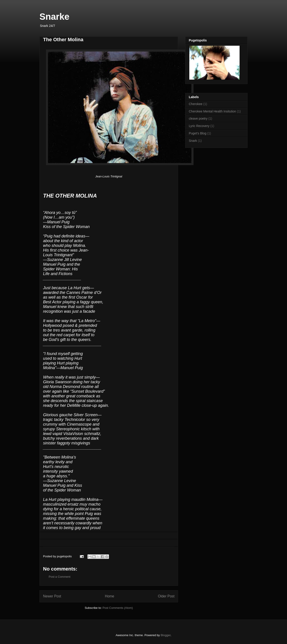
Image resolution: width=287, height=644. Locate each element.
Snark (193, 141)
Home (110, 596)
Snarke (54, 17)
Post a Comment (60, 577)
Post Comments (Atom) (118, 608)
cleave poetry (198, 118)
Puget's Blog (198, 133)
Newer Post (52, 596)
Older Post (166, 596)
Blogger (165, 635)
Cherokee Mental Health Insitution (212, 111)
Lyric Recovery (199, 126)
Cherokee (196, 104)
